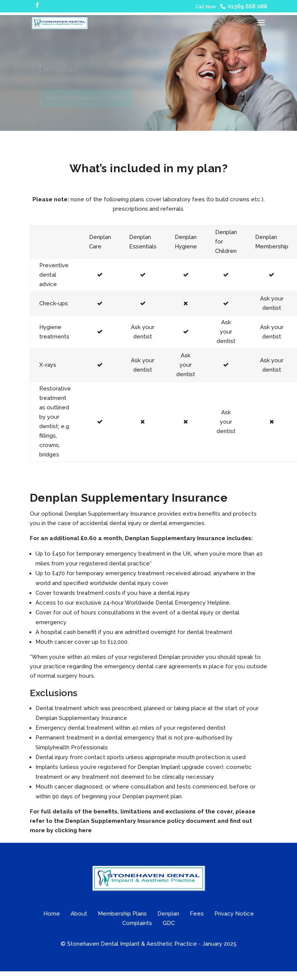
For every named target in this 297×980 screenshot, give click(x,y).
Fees (197, 914)
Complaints (137, 923)
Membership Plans (122, 914)
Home (52, 914)
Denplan (168, 914)
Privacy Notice (234, 914)
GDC (169, 923)
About (79, 914)
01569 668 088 (247, 6)
